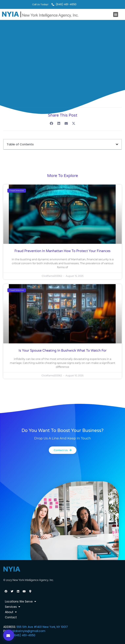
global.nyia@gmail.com (29, 631)
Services (13, 607)
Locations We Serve (21, 602)
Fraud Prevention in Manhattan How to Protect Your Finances (62, 251)
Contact (11, 617)
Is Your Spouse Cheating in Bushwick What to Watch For (63, 351)
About (11, 612)
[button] (116, 14)
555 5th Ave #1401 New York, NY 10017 (42, 627)
